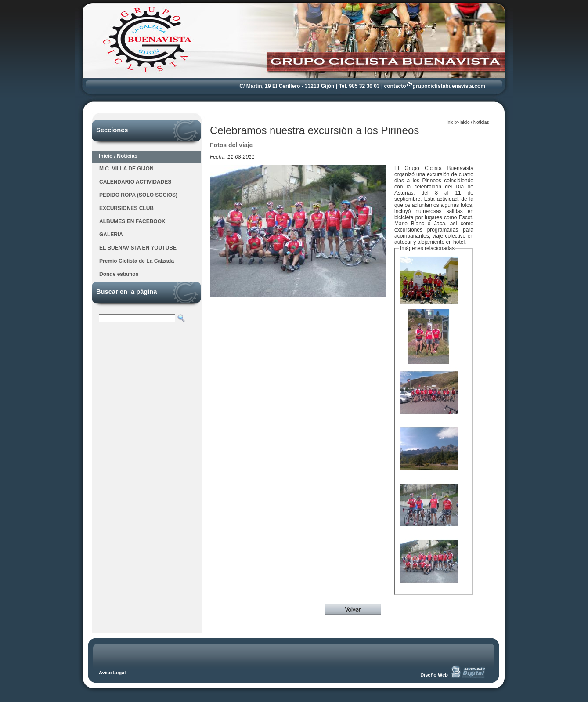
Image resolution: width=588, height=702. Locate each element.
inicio (452, 122)
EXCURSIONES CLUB (126, 208)
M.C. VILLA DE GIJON (126, 169)
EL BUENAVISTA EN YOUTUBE (138, 248)
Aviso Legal (112, 673)
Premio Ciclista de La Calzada (137, 261)
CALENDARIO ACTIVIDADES (135, 182)
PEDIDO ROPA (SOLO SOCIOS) (138, 195)
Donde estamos (119, 274)
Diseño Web (434, 675)
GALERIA (111, 235)
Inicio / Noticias (118, 156)
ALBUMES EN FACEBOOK (132, 221)
